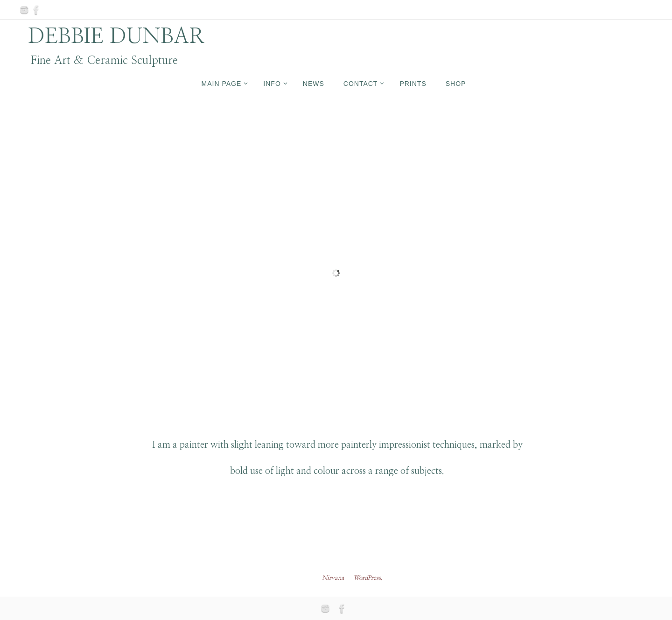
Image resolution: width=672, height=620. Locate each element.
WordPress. (368, 578)
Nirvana (333, 578)
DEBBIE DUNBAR (116, 36)
